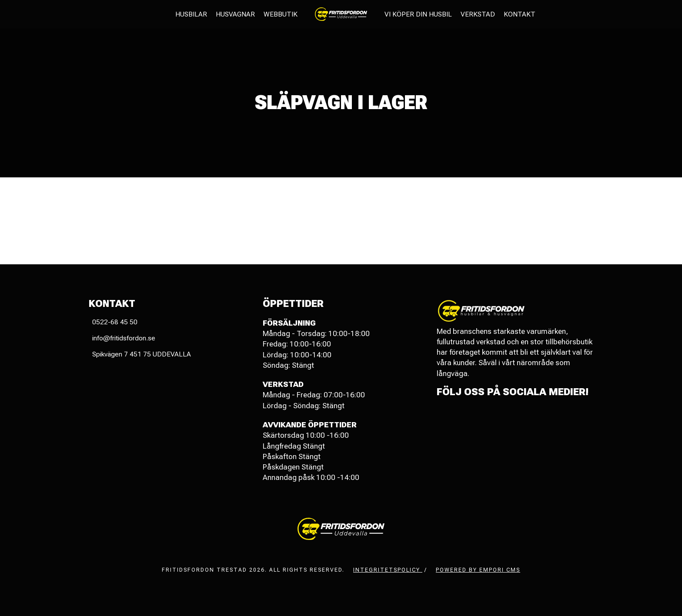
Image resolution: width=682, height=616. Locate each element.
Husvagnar (235, 14)
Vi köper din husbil (418, 14)
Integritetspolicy (388, 570)
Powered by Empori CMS (478, 570)
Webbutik (281, 14)
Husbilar (191, 14)
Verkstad (478, 14)
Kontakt (520, 14)
